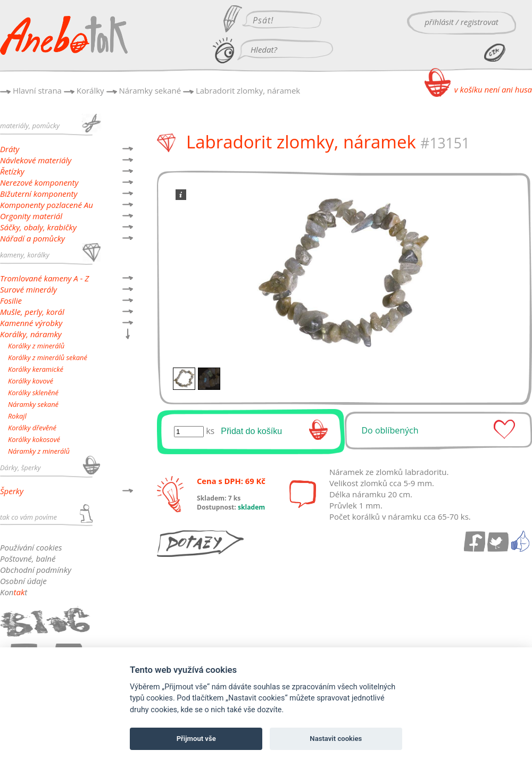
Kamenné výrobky (31, 323)
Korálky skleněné (33, 393)
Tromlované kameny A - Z (44, 278)
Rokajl (17, 416)
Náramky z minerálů (39, 451)
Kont (14, 592)
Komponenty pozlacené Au (47, 205)
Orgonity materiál (31, 216)
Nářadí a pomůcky (32, 238)
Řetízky (12, 171)
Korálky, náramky (31, 334)
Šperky (12, 491)
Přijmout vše (196, 739)
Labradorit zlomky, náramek (248, 90)
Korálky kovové (31, 381)
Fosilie (11, 301)
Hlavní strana (37, 90)
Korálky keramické (36, 369)
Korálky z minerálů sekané (48, 357)
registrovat (480, 22)
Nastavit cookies (336, 739)
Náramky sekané (150, 90)
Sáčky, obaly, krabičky (38, 227)
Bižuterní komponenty (39, 194)
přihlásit (439, 22)
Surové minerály (28, 289)
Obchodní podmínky (36, 570)
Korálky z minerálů (36, 346)
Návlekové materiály (36, 160)
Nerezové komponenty (39, 182)
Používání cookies (31, 547)
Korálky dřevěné (32, 428)
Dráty (10, 149)
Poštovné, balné (28, 558)
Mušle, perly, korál (32, 312)
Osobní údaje (23, 581)
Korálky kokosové (34, 439)
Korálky (90, 90)
